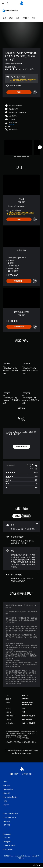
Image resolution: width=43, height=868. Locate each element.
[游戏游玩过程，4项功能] (21, 577)
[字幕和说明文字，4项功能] (21, 540)
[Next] (40, 147)
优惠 (18, 18)
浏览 (34, 18)
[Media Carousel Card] (18, 147)
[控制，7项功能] (21, 559)
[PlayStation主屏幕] (22, 3)
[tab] (17, 516)
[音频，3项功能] (21, 527)
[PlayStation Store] (11, 11)
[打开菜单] (3, 3)
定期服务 (26, 18)
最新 (4, 18)
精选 (11, 18)
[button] (11, 124)
